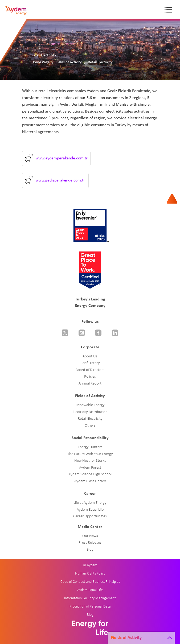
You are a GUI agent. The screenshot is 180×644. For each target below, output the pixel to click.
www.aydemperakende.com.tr (62, 158)
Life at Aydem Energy (90, 503)
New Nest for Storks (90, 461)
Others (90, 426)
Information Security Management (90, 598)
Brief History (90, 363)
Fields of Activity (69, 62)
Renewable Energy (90, 405)
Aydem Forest (90, 468)
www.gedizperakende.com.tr (60, 180)
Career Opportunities (90, 516)
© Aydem (90, 565)
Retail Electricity (90, 419)
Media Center (90, 527)
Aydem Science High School (90, 474)
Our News (90, 536)
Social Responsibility (90, 438)
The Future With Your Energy (90, 454)
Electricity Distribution (90, 412)
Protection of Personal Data (90, 607)
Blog (90, 550)
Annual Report (90, 384)
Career (90, 494)
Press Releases (90, 543)
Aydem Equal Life (90, 510)
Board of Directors (90, 370)
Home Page (40, 62)
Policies (90, 377)
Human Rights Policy (90, 574)
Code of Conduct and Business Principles (90, 582)
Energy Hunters (90, 447)
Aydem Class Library (90, 481)
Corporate (90, 347)
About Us (90, 356)
